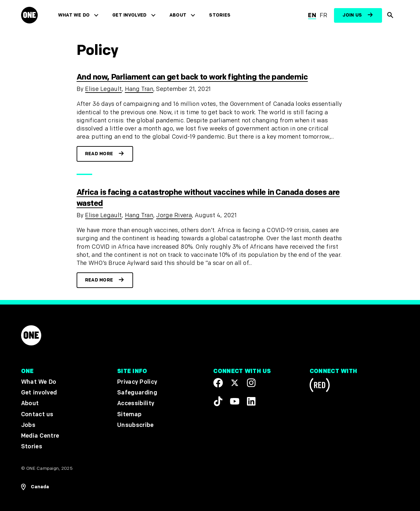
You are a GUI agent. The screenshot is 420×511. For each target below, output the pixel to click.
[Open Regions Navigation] (35, 487)
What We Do (74, 15)
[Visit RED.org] (320, 386)
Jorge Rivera (174, 215)
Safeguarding (137, 393)
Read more (99, 154)
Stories (220, 15)
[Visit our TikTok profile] (218, 401)
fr (324, 15)
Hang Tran (139, 89)
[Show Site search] (391, 15)
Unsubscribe (136, 425)
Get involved (129, 15)
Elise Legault (103, 89)
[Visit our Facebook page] (218, 383)
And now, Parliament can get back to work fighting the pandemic (192, 77)
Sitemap (129, 414)
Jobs (28, 425)
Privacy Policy (137, 382)
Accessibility (136, 404)
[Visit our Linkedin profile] (251, 401)
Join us (352, 15)
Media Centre (40, 436)
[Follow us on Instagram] (251, 383)
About (178, 15)
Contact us (37, 414)
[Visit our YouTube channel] (235, 401)
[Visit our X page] (235, 383)
